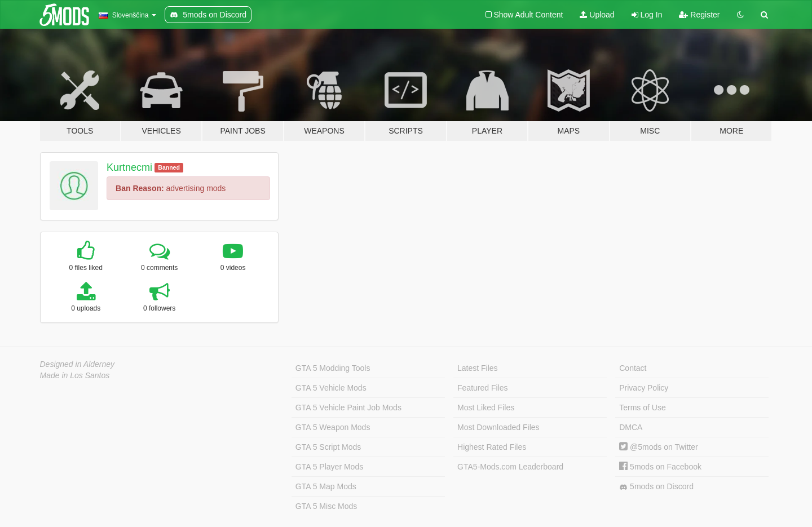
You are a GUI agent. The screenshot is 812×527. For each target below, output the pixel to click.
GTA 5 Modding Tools (333, 368)
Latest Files (478, 368)
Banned (169, 167)
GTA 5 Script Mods (328, 447)
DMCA (631, 427)
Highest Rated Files (492, 447)
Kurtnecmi (129, 167)
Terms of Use (642, 408)
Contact (633, 368)
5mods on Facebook (660, 467)
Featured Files (482, 388)
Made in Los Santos (75, 375)
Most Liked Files (486, 408)
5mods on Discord (656, 487)
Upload (597, 15)
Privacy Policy (644, 388)
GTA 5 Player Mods (329, 467)
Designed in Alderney (78, 364)
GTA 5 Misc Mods (326, 506)
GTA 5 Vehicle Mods (331, 388)
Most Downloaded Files (498, 427)
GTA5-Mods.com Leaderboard (510, 467)
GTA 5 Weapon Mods (333, 427)
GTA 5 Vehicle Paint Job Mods (348, 408)
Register (699, 15)
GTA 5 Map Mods (326, 486)
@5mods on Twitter (658, 447)
